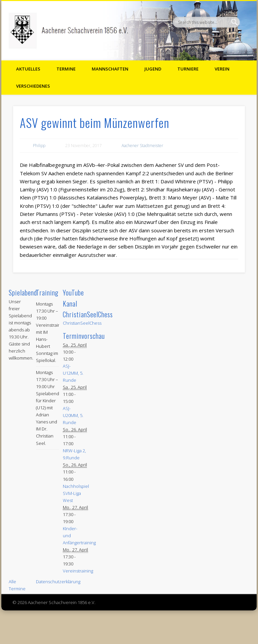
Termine (66, 69)
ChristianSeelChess (82, 323)
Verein (222, 69)
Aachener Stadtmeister (142, 146)
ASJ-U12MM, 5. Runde (73, 373)
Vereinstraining (78, 571)
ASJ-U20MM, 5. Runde (73, 415)
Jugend (153, 69)
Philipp (39, 146)
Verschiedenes (33, 86)
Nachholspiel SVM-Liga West (76, 493)
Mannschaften (110, 69)
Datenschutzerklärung (58, 582)
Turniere (188, 69)
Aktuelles (28, 69)
